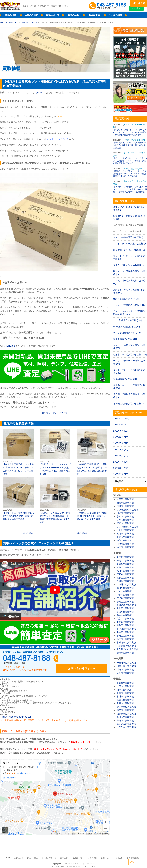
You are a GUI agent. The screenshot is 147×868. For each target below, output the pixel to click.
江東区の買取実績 (125, 574)
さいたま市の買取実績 (127, 510)
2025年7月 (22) (121, 443)
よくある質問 (115, 15)
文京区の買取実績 (125, 619)
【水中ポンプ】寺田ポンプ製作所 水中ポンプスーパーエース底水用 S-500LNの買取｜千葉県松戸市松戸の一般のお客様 (130, 189)
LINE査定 (139, 9)
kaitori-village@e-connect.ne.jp (17, 714)
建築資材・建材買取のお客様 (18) (129, 250)
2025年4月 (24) (121, 462)
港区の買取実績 (124, 615)
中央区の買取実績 (125, 632)
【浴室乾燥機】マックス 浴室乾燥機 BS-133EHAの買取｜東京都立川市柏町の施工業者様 (130, 145)
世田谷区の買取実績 (126, 605)
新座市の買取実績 (125, 520)
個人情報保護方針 (130, 855)
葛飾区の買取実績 (125, 578)
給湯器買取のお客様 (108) (126, 339)
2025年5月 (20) (121, 456)
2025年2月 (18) (121, 474)
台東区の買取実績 (125, 602)
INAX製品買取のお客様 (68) (127, 327)
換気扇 (34, 23)
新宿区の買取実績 (125, 567)
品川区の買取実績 (125, 571)
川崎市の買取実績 (125, 669)
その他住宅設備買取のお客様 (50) (129, 404)
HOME (11, 855)
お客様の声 (94, 15)
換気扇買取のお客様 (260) (126, 379)
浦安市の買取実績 (125, 710)
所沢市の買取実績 (125, 523)
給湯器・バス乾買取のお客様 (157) (130, 354)
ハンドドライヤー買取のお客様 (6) (130, 244)
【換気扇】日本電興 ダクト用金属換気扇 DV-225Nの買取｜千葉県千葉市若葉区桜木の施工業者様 (55, 500)
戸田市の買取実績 (125, 506)
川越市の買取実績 (125, 544)
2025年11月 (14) (121, 419)
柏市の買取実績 (124, 690)
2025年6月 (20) (121, 449)
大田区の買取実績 (125, 581)
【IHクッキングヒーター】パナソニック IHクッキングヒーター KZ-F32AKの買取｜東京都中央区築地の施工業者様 (130, 132)
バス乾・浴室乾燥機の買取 (135, 140)
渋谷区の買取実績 (125, 598)
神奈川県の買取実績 (126, 663)
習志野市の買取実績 (126, 707)
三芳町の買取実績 (125, 530)
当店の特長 (10, 15)
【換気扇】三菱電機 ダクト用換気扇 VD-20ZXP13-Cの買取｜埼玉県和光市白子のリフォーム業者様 (18, 452)
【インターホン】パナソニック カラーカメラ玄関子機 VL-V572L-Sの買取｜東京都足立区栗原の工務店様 (130, 161)
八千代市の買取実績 (126, 727)
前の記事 (29, 533)
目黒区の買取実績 (125, 612)
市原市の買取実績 (125, 703)
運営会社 (117, 855)
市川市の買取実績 (125, 697)
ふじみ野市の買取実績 (127, 527)
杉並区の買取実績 (125, 595)
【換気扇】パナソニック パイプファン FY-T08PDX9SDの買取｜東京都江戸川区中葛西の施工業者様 (55, 452)
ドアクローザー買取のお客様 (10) (129, 237)
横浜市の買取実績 (125, 673)
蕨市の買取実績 (124, 540)
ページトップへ (144, 862)
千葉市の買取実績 (125, 693)
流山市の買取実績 (125, 717)
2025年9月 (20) (121, 431)
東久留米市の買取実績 (127, 649)
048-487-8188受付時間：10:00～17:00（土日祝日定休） (32, 659)
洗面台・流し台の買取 (133, 169)
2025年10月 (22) (121, 425)
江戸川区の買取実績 (126, 585)
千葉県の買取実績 (125, 683)
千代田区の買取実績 (126, 629)
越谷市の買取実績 (125, 547)
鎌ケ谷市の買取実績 (126, 724)
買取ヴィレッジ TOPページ (55, 413)
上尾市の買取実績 (125, 537)
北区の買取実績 (124, 591)
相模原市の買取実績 (126, 666)
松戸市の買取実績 (125, 686)
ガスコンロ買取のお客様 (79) (127, 333)
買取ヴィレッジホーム (9, 23)
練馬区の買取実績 (125, 561)
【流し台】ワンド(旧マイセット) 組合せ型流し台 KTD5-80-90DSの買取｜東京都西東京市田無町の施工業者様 (130, 174)
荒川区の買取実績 (125, 588)
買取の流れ (73, 15)
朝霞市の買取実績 (125, 503)
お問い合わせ (139, 3)
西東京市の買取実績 (126, 646)
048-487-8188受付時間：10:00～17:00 (108, 6)
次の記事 (82, 533)
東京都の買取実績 (125, 557)
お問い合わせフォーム (87, 659)
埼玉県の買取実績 (125, 499)
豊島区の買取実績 (125, 625)
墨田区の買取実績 (125, 636)
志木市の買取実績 (125, 516)
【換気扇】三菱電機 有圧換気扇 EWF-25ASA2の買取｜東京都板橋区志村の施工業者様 (18, 499)
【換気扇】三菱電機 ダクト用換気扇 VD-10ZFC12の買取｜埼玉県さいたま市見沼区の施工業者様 (92, 452)
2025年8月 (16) (121, 437)
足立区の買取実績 (125, 608)
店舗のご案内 (32, 15)
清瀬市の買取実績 (125, 653)
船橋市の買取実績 (125, 700)
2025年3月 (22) (121, 468)
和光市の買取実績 (125, 513)
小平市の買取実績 (125, 639)
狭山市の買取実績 (125, 534)
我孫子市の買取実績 (126, 714)
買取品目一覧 (53, 15)
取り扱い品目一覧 (50, 855)
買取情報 (25, 23)
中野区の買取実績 (125, 622)
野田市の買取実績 (125, 720)
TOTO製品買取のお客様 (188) (128, 320)
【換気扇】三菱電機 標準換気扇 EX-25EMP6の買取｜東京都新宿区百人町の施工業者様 (92, 499)
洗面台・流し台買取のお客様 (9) (129, 265)
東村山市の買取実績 (126, 642)
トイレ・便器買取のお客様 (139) (129, 305)
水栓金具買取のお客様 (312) (127, 299)
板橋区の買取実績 (125, 564)
